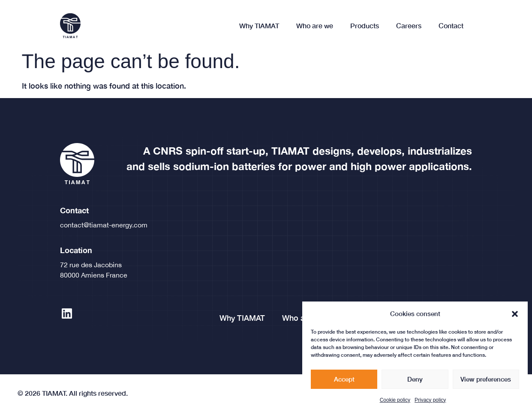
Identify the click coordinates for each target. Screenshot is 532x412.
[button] (515, 319)
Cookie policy (395, 406)
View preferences (486, 385)
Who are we (315, 25)
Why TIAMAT (259, 25)
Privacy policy (430, 406)
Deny (415, 385)
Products (365, 25)
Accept (344, 385)
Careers (409, 25)
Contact (451, 25)
